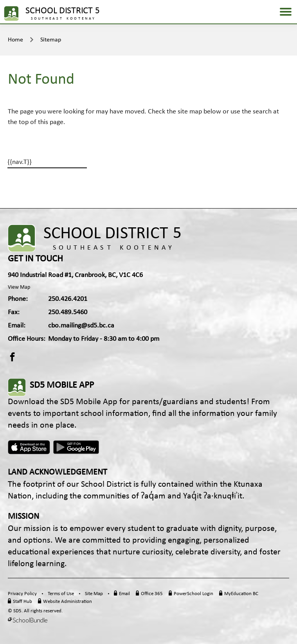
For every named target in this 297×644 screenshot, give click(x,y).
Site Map (94, 594)
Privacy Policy (22, 594)
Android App (77, 447)
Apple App (29, 447)
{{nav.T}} (20, 162)
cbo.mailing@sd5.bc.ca (81, 326)
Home (15, 40)
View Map (19, 287)
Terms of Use (61, 594)
